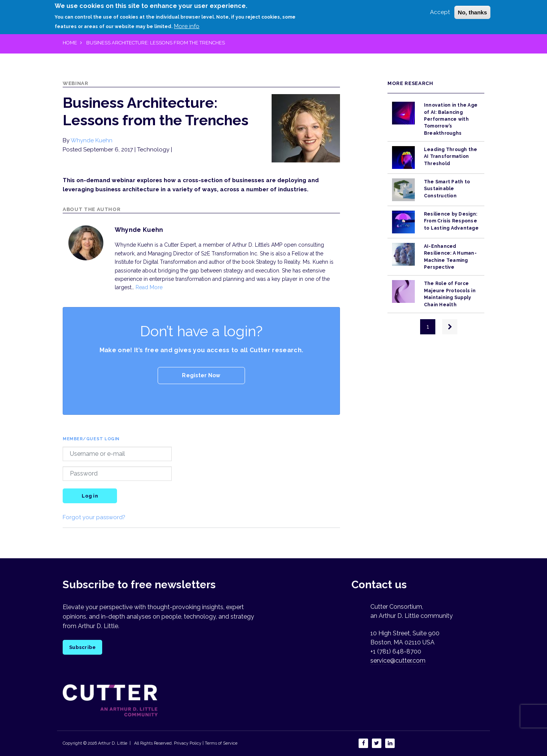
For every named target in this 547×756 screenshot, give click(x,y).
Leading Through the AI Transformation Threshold (451, 157)
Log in (90, 496)
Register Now (201, 375)
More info (187, 26)
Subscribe (82, 647)
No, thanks (472, 12)
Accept (440, 12)
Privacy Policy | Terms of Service (206, 743)
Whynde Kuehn (92, 140)
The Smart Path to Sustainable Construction (447, 189)
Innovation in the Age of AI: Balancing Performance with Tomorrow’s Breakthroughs (451, 119)
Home (70, 43)
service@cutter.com (398, 661)
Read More (149, 287)
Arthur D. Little (112, 743)
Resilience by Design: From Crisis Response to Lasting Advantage (451, 221)
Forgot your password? (94, 517)
